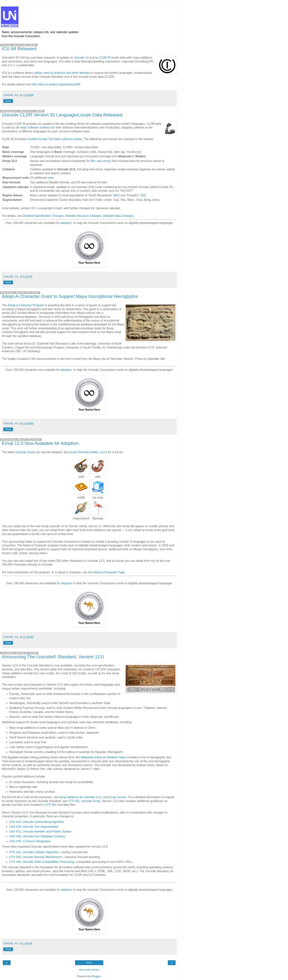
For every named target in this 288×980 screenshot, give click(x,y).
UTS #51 (51, 805)
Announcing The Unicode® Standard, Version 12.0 (53, 657)
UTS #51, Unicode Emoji (84, 801)
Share (8, 101)
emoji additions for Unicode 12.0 (80, 797)
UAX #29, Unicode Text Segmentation (34, 827)
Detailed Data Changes (118, 216)
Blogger (96, 976)
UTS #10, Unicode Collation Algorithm (34, 852)
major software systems (35, 127)
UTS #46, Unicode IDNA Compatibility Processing (42, 862)
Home (89, 963)
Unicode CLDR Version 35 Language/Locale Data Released (62, 115)
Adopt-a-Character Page (109, 572)
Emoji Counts (117, 797)
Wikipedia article (91, 757)
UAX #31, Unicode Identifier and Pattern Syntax (40, 832)
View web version (89, 970)
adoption (66, 223)
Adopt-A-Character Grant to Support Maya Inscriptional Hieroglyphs (70, 296)
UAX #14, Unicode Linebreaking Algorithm (37, 822)
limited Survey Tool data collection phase (56, 139)
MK (117, 195)
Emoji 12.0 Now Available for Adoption (40, 443)
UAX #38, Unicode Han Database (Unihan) (37, 836)
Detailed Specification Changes (43, 216)
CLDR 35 (105, 58)
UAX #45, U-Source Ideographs (30, 841)
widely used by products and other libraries (62, 73)
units (50, 178)
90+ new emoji (100, 161)
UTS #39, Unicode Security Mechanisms (36, 857)
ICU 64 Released (19, 49)
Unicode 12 (81, 58)
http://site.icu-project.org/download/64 (56, 84)
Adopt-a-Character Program (26, 305)
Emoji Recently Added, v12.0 (88, 452)
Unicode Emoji (25, 452)
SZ (143, 195)
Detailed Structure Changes (83, 216)
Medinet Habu (116, 757)
